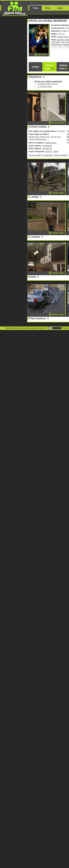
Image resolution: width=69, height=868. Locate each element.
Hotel (32, 277)
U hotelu (34, 237)
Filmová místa (49, 67)
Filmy (36, 8)
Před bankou (37, 318)
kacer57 (49, 151)
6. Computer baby (45, 86)
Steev (56, 151)
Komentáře (48, 155)
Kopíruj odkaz (35, 155)
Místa (48, 8)
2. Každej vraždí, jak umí (47, 84)
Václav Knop (51, 143)
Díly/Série (35, 77)
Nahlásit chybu (12, 328)
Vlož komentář (61, 155)
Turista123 (47, 146)
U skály (34, 197)
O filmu (36, 67)
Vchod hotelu (38, 127)
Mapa (60, 8)
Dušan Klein (63, 37)
